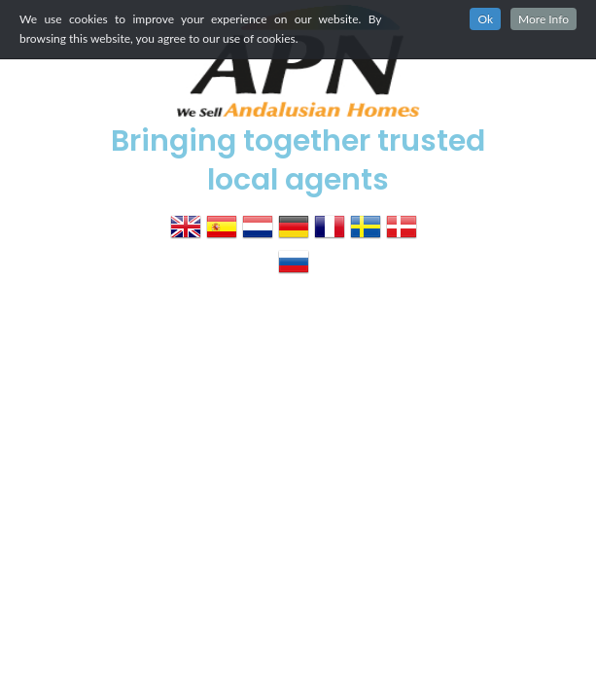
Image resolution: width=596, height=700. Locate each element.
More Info (543, 19)
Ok (485, 19)
